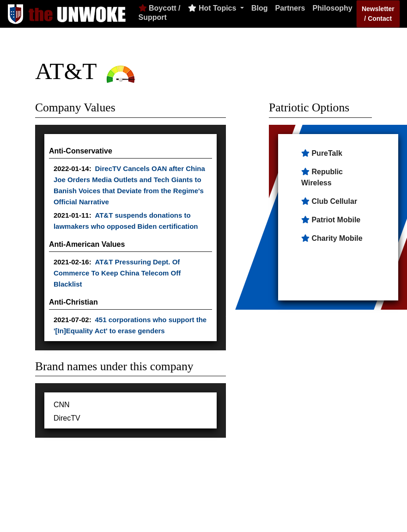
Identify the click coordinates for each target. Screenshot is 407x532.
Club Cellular (334, 201)
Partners (290, 8)
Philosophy (332, 8)
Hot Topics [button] (213, 8)
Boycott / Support (160, 13)
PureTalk (327, 153)
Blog (260, 8)
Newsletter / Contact (378, 14)
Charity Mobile (337, 238)
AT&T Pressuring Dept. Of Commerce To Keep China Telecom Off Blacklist (117, 273)
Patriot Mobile (336, 220)
